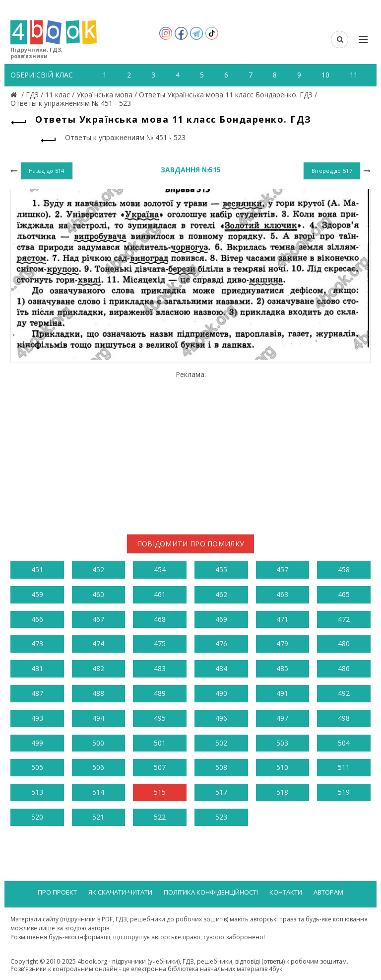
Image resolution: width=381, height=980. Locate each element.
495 (160, 718)
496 (221, 718)
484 (221, 668)
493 (37, 718)
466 (37, 619)
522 (160, 817)
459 (37, 594)
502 (221, 743)
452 (98, 569)
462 (221, 594)
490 (221, 693)
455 (221, 569)
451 (37, 569)
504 (344, 743)
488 (98, 693)
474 (98, 643)
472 (344, 619)
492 (344, 693)
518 (282, 792)
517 (221, 792)
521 (98, 817)
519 (344, 792)
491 (282, 693)
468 (160, 619)
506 (98, 767)
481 (37, 668)
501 (160, 743)
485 (282, 668)
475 (160, 643)
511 (344, 767)
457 (282, 569)
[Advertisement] (190, 449)
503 (282, 743)
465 (344, 594)
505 (37, 767)
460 (98, 594)
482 (98, 668)
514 (98, 792)
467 (98, 619)
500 (98, 743)
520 (37, 817)
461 (160, 594)
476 (221, 643)
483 (160, 668)
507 (160, 767)
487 (37, 693)
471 (282, 619)
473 (37, 643)
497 (282, 718)
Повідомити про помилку (191, 544)
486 (344, 668)
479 (282, 643)
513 (37, 792)
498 (344, 718)
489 (160, 693)
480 (344, 643)
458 (344, 569)
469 (221, 619)
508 (221, 767)
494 (98, 718)
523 (221, 817)
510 (282, 767)
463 (282, 594)
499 (37, 743)
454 (160, 569)
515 (160, 792)
